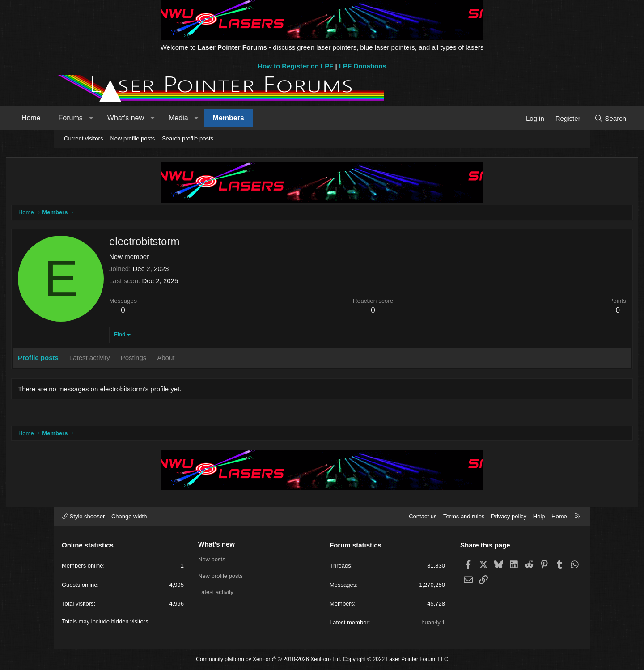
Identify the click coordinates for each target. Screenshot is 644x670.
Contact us (423, 516)
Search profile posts (188, 138)
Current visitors (83, 138)
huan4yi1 (433, 622)
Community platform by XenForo (269, 659)
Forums (116, 118)
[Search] (565, 118)
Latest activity (216, 592)
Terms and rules (464, 516)
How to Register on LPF (295, 66)
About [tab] (215, 359)
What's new (171, 118)
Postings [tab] (183, 359)
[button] (137, 118)
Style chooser (83, 516)
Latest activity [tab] (139, 359)
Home (77, 118)
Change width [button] (129, 516)
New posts (212, 559)
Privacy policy (509, 516)
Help (539, 516)
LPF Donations (363, 66)
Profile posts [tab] (88, 359)
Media (224, 118)
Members (274, 118)
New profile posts (132, 138)
